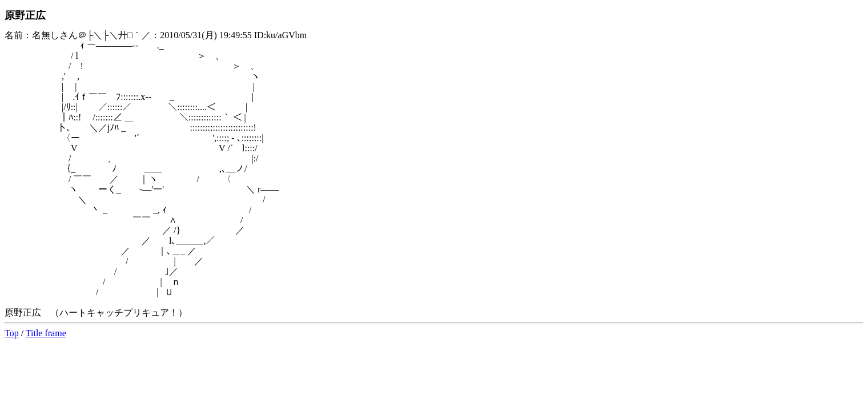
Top (12, 333)
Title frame (46, 333)
